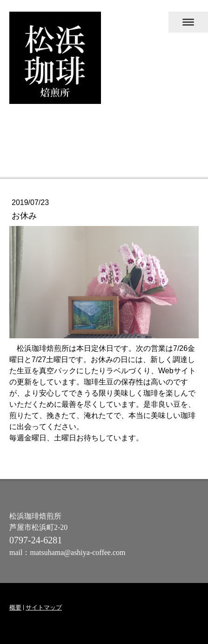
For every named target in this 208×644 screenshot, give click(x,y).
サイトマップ (44, 607)
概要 (15, 607)
